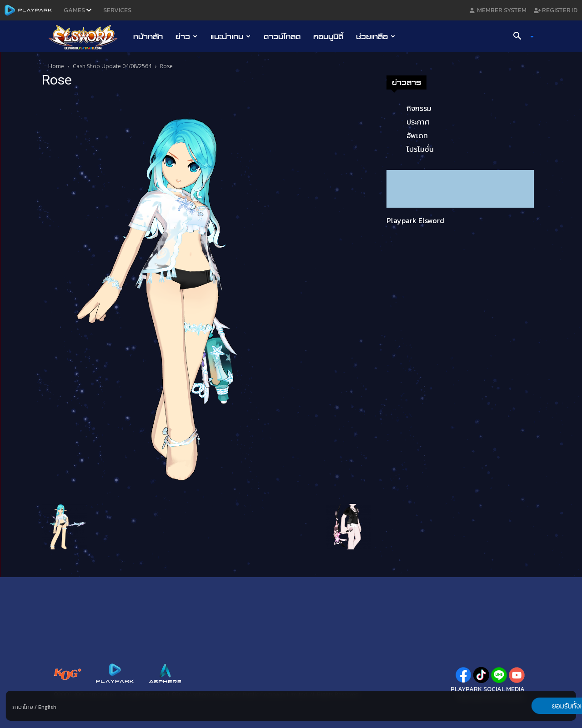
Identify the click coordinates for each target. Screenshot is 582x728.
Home (56, 66)
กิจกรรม (419, 108)
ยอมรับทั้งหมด (528, 706)
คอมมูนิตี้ (328, 36)
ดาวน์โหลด (282, 36)
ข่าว (186, 36)
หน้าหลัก (148, 36)
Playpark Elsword (415, 220)
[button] (520, 37)
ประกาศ (418, 122)
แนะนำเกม (231, 36)
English (47, 707)
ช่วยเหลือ (376, 36)
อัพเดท (417, 135)
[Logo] (88, 37)
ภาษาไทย (23, 707)
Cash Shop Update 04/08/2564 (112, 66)
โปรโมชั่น (420, 149)
